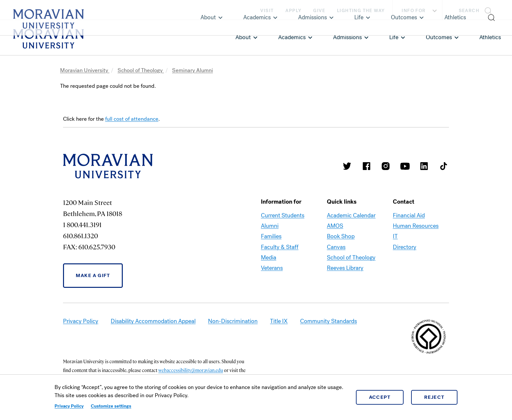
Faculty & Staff (280, 247)
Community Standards (328, 321)
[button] (477, 10)
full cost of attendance (132, 119)
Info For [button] (420, 11)
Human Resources (416, 226)
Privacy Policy (69, 406)
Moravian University (85, 70)
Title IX (279, 321)
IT (395, 236)
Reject (434, 397)
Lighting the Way (361, 11)
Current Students (283, 215)
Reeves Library (345, 268)
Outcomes (439, 37)
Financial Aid (409, 215)
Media (269, 257)
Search (469, 11)
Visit (267, 11)
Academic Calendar (351, 215)
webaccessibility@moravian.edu (191, 370)
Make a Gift (93, 275)
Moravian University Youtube (405, 166)
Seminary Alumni (192, 70)
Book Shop (341, 236)
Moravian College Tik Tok (443, 166)
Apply (293, 11)
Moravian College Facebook (366, 166)
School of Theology (141, 70)
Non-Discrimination (233, 321)
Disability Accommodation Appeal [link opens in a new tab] (153, 321)
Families (271, 236)
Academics (292, 37)
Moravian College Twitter (347, 166)
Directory (405, 247)
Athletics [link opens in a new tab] (490, 37)
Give (319, 11)
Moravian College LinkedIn (424, 166)
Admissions (347, 37)
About (243, 37)
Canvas (336, 247)
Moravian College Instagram (386, 166)
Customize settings (111, 406)
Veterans (272, 268)
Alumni (270, 226)
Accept (380, 397)
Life (394, 37)
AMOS (335, 226)
